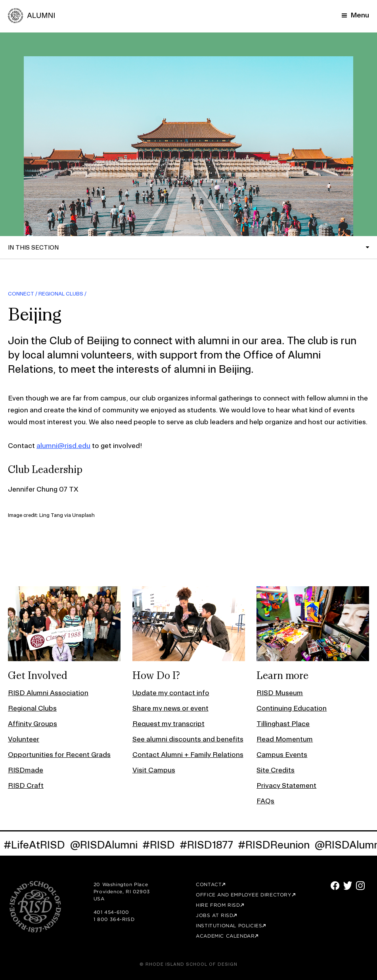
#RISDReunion (276, 845)
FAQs (265, 801)
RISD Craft (26, 785)
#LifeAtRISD (37, 845)
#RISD (161, 845)
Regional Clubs (61, 294)
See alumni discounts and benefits (188, 739)
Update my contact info (171, 693)
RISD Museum (280, 693)
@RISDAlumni (106, 845)
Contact (209, 884)
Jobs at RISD (214, 915)
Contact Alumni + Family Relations (188, 754)
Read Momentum (285, 739)
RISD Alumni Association (48, 693)
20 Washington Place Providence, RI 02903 (122, 888)
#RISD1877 (209, 845)
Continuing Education (292, 708)
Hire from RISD (218, 905)
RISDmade (26, 770)
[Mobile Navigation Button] (355, 15)
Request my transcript (168, 724)
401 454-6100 (111, 912)
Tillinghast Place (283, 724)
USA (99, 899)
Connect (21, 294)
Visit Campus (154, 770)
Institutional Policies (229, 926)
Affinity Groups (33, 724)
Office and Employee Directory (244, 895)
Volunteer (24, 739)
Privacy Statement (286, 785)
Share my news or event (170, 708)
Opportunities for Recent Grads (59, 754)
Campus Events (282, 754)
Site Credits (276, 770)
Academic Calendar (225, 936)
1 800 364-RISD (114, 919)
